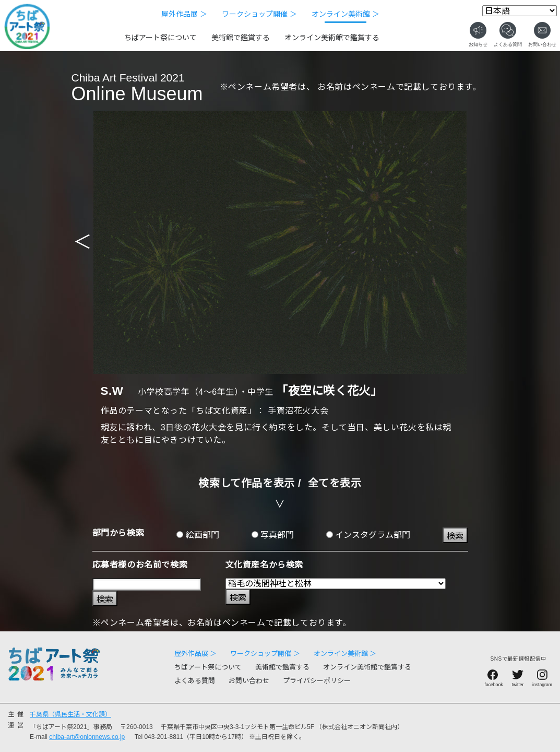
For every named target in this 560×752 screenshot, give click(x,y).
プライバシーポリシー (317, 681)
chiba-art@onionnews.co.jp (87, 737)
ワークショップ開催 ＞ (259, 14)
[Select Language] (520, 11)
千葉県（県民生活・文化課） (70, 714)
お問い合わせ (249, 681)
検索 (455, 536)
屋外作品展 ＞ (184, 14)
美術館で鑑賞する (241, 38)
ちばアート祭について (160, 38)
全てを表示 (335, 483)
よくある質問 (195, 681)
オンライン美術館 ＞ (345, 14)
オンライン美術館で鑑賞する (332, 38)
